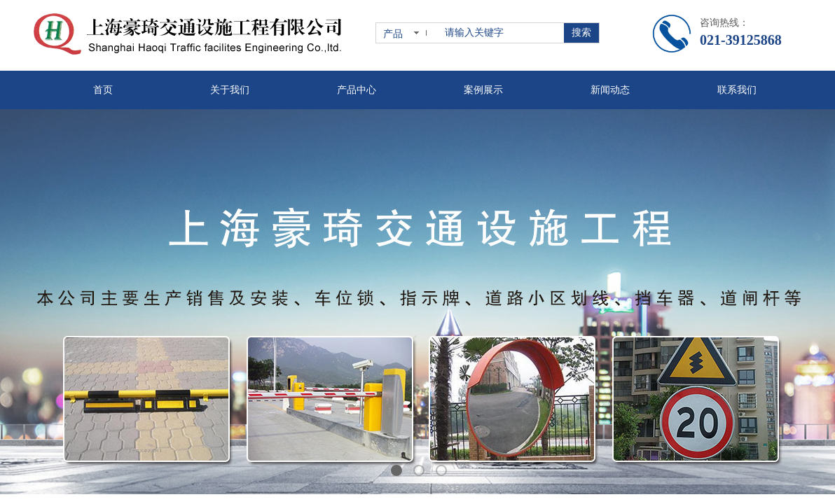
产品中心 (357, 90)
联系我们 (737, 90)
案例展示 (483, 90)
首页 (103, 90)
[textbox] (502, 33)
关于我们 (230, 90)
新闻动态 (610, 90)
